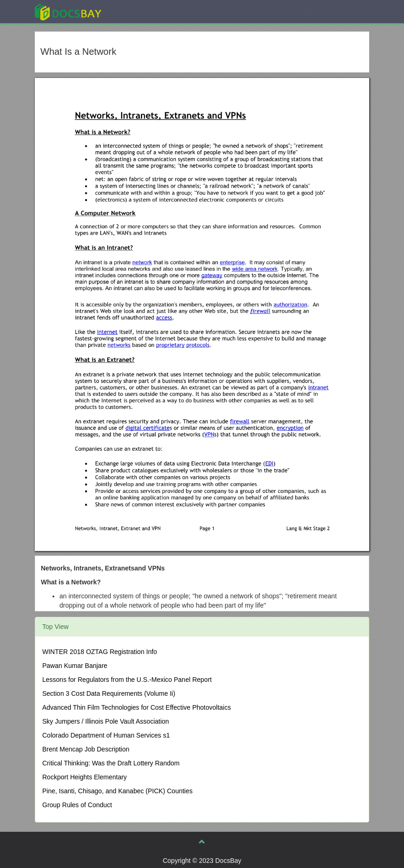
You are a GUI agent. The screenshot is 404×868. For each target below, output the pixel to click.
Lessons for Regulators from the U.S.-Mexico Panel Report (127, 680)
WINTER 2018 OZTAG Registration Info (100, 652)
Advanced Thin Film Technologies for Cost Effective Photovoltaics (137, 707)
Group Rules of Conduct (77, 805)
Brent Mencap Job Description (86, 749)
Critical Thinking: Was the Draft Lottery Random (111, 763)
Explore (138, 11)
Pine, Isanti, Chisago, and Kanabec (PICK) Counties (117, 791)
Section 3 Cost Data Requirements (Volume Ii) (109, 693)
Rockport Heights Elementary (85, 777)
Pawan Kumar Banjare (75, 666)
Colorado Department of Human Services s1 (106, 735)
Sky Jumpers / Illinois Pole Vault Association (106, 721)
